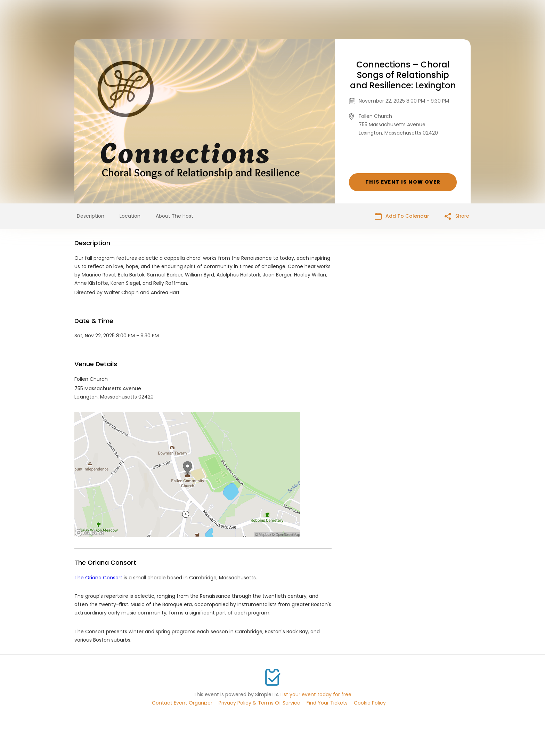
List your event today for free (316, 694)
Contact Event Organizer (182, 703)
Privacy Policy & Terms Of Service (259, 703)
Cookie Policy (370, 703)
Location (130, 216)
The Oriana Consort (98, 578)
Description (91, 216)
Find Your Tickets (327, 703)
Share (457, 216)
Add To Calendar (402, 216)
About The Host (174, 216)
